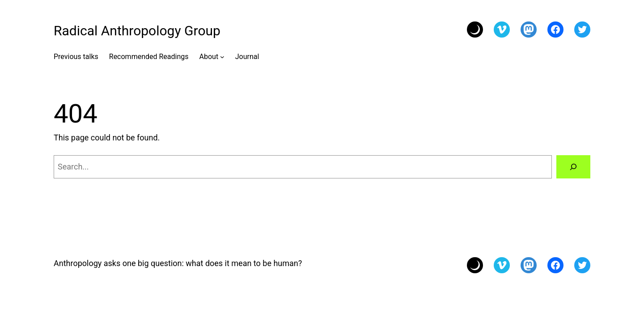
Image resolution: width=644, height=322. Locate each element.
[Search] (573, 167)
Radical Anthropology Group (137, 31)
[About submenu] (222, 57)
